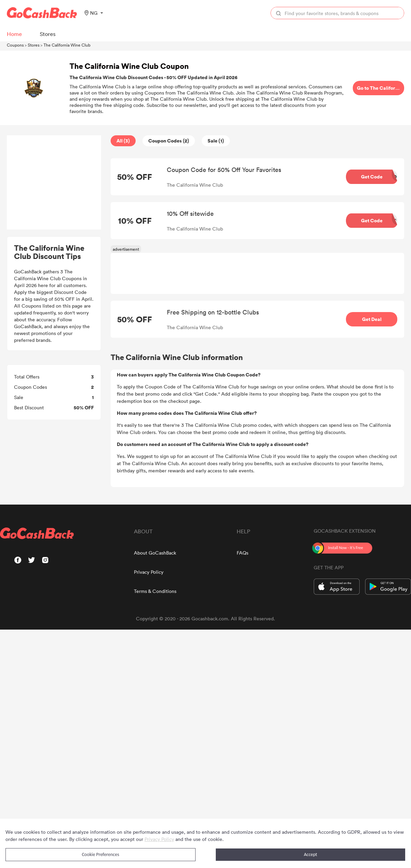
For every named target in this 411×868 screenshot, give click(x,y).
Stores (34, 45)
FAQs (242, 553)
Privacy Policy (149, 572)
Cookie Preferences (101, 854)
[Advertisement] (54, 183)
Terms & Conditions (155, 591)
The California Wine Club (67, 45)
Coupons (15, 45)
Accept (310, 854)
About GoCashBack (155, 553)
